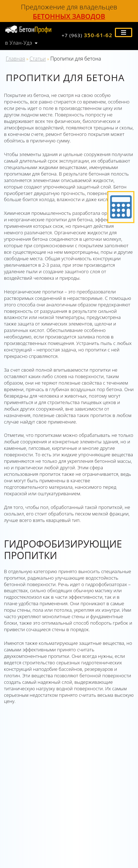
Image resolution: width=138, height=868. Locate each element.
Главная (15, 59)
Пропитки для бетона (76, 59)
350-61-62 (87, 35)
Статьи (38, 59)
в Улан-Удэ (19, 43)
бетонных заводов (69, 16)
